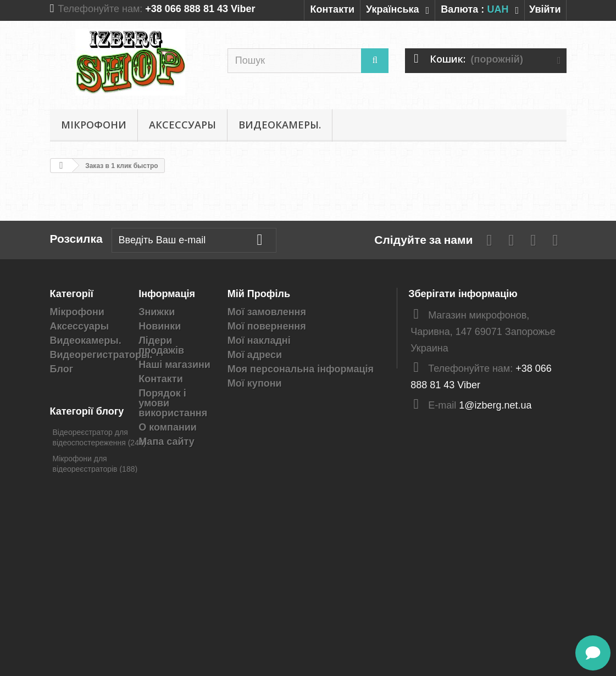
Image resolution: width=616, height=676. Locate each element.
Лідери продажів (161, 345)
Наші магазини (174, 365)
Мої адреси (255, 355)
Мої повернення (267, 326)
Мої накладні (259, 340)
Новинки (160, 326)
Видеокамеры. (280, 125)
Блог (62, 369)
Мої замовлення (267, 312)
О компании (168, 427)
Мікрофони (94, 125)
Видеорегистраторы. (101, 355)
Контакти (332, 9)
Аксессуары (182, 125)
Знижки (157, 312)
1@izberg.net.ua (495, 405)
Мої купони (255, 383)
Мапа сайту (167, 442)
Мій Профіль (259, 294)
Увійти (545, 9)
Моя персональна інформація (301, 369)
